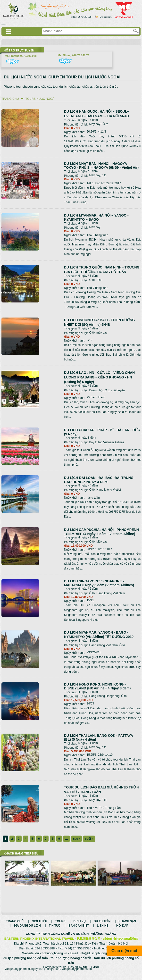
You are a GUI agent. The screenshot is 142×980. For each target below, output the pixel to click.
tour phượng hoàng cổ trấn (71, 963)
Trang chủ (10, 99)
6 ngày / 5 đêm (88, 171)
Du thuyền (102, 926)
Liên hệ (102, 931)
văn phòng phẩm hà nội (77, 974)
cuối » (89, 839)
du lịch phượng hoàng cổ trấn (26, 963)
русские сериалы (2, 25)
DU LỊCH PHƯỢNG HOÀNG (96, 939)
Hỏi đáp (122, 931)
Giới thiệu (39, 926)
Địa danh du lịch (27, 931)
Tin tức (55, 931)
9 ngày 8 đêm (87, 438)
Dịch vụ (80, 926)
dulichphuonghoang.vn (51, 958)
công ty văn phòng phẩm (44, 974)
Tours (60, 926)
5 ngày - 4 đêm (88, 120)
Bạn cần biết (79, 931)
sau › (76, 839)
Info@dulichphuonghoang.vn (100, 958)
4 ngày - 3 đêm (88, 223)
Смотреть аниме (5, 25)
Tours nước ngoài (40, 99)
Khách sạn (127, 926)
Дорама (4, 25)
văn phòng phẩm (16, 974)
